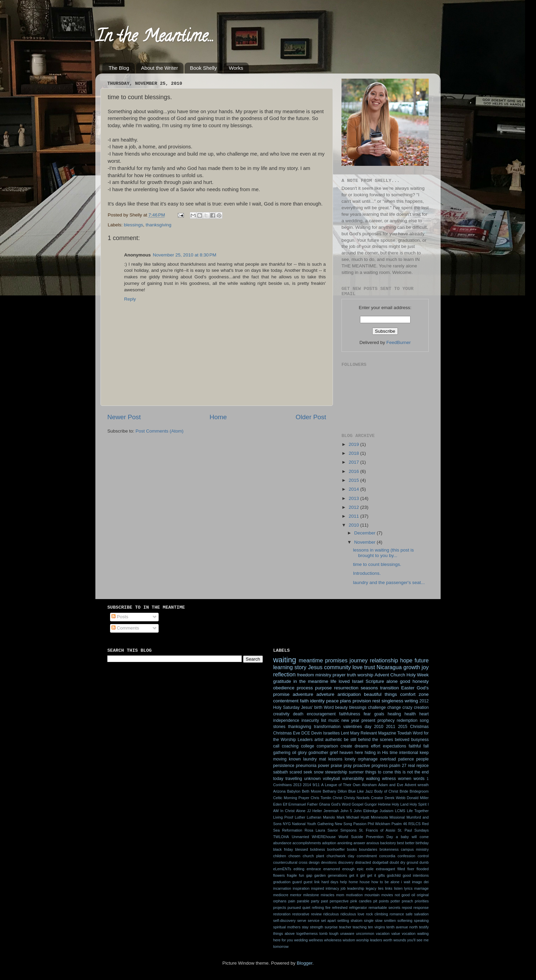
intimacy (332, 888)
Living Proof (283, 817)
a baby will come (412, 837)
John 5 (346, 811)
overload (388, 759)
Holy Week (418, 675)
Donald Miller (418, 798)
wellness (316, 940)
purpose (324, 688)
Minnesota (379, 817)
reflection (284, 674)
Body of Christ (386, 791)
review (316, 914)
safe (409, 914)
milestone (311, 895)
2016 (354, 471)
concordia (387, 856)
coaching (290, 746)
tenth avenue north (402, 927)
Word (329, 707)
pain (292, 901)
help (344, 882)
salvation (421, 914)
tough (334, 933)
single (369, 921)
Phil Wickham (379, 824)
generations (337, 875)
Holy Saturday (286, 707)
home (353, 882)
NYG (287, 824)
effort (376, 746)
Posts (120, 617)
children (280, 856)
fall (426, 746)
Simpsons (349, 830)
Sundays (421, 830)
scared (296, 772)
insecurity (310, 720)
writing (411, 701)
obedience (284, 688)
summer (356, 772)
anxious (373, 843)
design (314, 862)
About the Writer (160, 68)
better (410, 843)
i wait (406, 882)
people (423, 759)
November (365, 542)
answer (359, 843)
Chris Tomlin (321, 798)
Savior (333, 830)
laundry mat (315, 759)
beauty (341, 707)
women (405, 779)
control (423, 856)
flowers (279, 875)
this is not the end (412, 772)
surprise (331, 927)
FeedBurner (398, 342)
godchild (394, 875)
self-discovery (284, 921)
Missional (397, 817)
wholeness (333, 940)
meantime (311, 660)
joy (425, 667)
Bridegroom (419, 791)
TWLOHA (281, 837)
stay (305, 927)
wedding (301, 940)
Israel (358, 681)
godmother (318, 753)
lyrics (408, 888)
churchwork (336, 856)
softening (405, 921)
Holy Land (400, 804)
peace (332, 701)
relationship (384, 660)
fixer (411, 869)
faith (304, 701)
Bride (404, 791)
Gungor (371, 804)
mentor (296, 895)
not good (402, 895)
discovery (346, 862)
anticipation (349, 694)
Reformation (292, 830)
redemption (407, 720)
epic (360, 869)
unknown (313, 779)
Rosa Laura (315, 830)
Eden (277, 804)
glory (302, 753)
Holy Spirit (418, 804)
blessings (133, 225)
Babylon (294, 791)
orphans (280, 901)
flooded (423, 869)
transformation (327, 727)
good (405, 681)
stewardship (336, 772)
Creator (377, 798)
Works (236, 68)
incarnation (282, 888)
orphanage (368, 759)
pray (348, 766)
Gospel (358, 804)
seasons (369, 688)
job (343, 888)
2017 (354, 462)
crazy (407, 707)
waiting (285, 660)
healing (394, 714)
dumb (424, 862)
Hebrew (384, 804)
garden (320, 875)
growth (412, 667)
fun (301, 875)
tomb (323, 933)
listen (398, 888)
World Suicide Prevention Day (366, 837)
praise (337, 766)
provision (362, 701)
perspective (339, 901)
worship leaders (369, 940)
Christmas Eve (287, 733)
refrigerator (358, 908)
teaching (360, 927)
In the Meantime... (155, 38)
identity (317, 701)
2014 (354, 489)
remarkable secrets (384, 908)
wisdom (349, 940)
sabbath (280, 772)
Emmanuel (297, 804)
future (422, 660)
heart (424, 714)
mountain (372, 895)
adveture (326, 694)
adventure (303, 694)
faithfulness (350, 714)
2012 (354, 507)
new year (350, 720)
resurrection (346, 688)
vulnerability (353, 779)
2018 (354, 453)
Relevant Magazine (378, 733)
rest (376, 701)
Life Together (418, 811)
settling (343, 921)
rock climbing (377, 914)
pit (375, 901)
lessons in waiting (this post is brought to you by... (384, 553)
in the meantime (311, 681)
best (400, 843)
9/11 (316, 785)
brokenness (389, 849)
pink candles (361, 901)
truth (352, 675)
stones (279, 727)
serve (301, 921)
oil (413, 895)
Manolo (329, 817)
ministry (323, 675)
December (365, 533)
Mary (355, 733)
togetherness (307, 933)
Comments (125, 628)
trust (369, 667)
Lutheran (314, 817)
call (276, 746)
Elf (285, 804)
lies (381, 888)
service (313, 921)
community (337, 667)
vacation (383, 933)
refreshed (340, 908)
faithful (415, 746)
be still (350, 740)
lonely (350, 759)
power (324, 766)
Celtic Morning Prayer (291, 798)
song (424, 720)
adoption (329, 843)
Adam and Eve (391, 785)
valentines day (357, 727)
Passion (360, 824)
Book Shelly (203, 68)
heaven (346, 753)
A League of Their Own (341, 785)
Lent (345, 733)
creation (421, 707)
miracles (327, 895)
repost (407, 908)
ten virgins (376, 927)
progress (380, 766)
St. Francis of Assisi (377, 830)
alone (392, 681)
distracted (363, 862)
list (324, 720)
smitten (390, 921)
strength (317, 927)
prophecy (386, 720)
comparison (327, 746)
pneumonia (306, 766)
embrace (314, 869)
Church (398, 675)
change (394, 707)
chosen (294, 856)
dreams (361, 746)
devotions (329, 862)
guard (297, 882)
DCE (306, 733)
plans (346, 701)
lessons (335, 759)
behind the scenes (375, 740)
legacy (371, 888)
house (365, 882)
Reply (130, 299)
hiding (370, 753)
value (396, 933)
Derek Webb (395, 798)
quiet (306, 908)
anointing (345, 843)
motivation (354, 895)
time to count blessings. (377, 564)
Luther (300, 817)
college (307, 746)
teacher (345, 927)
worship (366, 675)
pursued (294, 908)
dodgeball (380, 862)
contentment (286, 701)
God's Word (341, 804)
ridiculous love (352, 914)
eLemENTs (282, 869)
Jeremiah (331, 811)
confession (406, 856)
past (324, 901)
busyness (420, 740)
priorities (422, 901)
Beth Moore (312, 791)
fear (367, 714)
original (423, 895)
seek (308, 772)
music (334, 720)
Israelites (331, 733)
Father (312, 804)
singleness (392, 701)
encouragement (321, 714)
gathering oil (285, 753)
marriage (421, 888)
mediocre (281, 895)
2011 (354, 516)
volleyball (331, 779)
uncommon (365, 933)
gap (309, 875)
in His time (387, 753)
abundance (282, 843)
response (421, 908)
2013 (354, 498)
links (389, 888)
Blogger (305, 963)
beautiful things (380, 694)
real (412, 766)
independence (286, 720)
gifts (381, 875)
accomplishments (307, 843)
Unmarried (300, 837)
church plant (314, 856)
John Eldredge (366, 811)
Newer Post (124, 417)
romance (397, 914)
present (368, 720)
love (358, 667)
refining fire (321, 908)
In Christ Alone (293, 811)
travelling (294, 779)
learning (283, 667)
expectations (394, 746)
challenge (377, 707)
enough (348, 869)
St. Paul (405, 830)
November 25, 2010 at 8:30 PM (185, 255)
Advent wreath (417, 785)
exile (370, 869)
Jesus (315, 667)
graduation (282, 882)
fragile (292, 875)
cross (303, 862)
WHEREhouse (324, 837)
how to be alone (385, 882)
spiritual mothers (287, 927)
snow (319, 772)
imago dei (420, 882)
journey (359, 660)
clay (351, 856)
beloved (402, 740)
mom (340, 895)
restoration (282, 914)
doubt (394, 862)
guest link (312, 882)
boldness (317, 849)
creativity (281, 714)
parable (303, 901)
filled (401, 869)
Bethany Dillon (335, 791)
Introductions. (367, 573)
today (278, 779)
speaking (421, 921)
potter (395, 901)
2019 (354, 444)
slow (379, 921)
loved (344, 681)
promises (336, 660)
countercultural (285, 862)
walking (373, 779)
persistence (284, 766)
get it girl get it (363, 875)
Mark (341, 817)
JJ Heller (314, 811)
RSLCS (415, 824)
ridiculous (331, 914)
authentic (333, 740)
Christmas (419, 727)
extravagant (385, 869)
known (295, 759)
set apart (328, 921)
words (419, 779)
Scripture (375, 681)
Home (218, 417)
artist (319, 740)
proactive (361, 766)
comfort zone (414, 694)
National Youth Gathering (313, 824)
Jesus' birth (312, 707)
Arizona (279, 791)
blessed (302, 849)
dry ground (409, 862)
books (352, 849)
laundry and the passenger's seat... (389, 582)
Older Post (311, 417)
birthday (422, 843)
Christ (337, 798)
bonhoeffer (336, 849)
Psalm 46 (399, 824)
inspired (318, 888)
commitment (367, 856)
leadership (356, 888)
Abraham (369, 785)
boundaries (368, 849)
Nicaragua (389, 667)
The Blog (119, 68)
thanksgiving (158, 225)
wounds (400, 940)
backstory (388, 843)
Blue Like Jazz (361, 791)
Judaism (387, 811)
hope (406, 660)
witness (389, 779)
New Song (343, 824)
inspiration (301, 888)
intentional (409, 753)
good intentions (416, 875)
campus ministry (415, 849)
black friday (283, 849)
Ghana (324, 804)
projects (280, 908)
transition (390, 688)
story (300, 667)
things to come (379, 772)
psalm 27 (398, 766)
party (315, 901)
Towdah (404, 733)
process (305, 688)
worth (388, 940)
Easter (408, 688)
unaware (347, 933)
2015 (354, 480)
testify (424, 927)
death (298, 714)
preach (407, 901)
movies (387, 895)
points (384, 901)
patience (406, 759)
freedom (306, 675)
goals (379, 714)
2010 (354, 525)
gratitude (282, 681)
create (346, 746)
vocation (408, 933)
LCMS (400, 811)
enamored (332, 869)
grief (334, 753)
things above (284, 933)
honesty (421, 681)
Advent (382, 675)
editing (299, 869)
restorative (301, 914)
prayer (339, 675)
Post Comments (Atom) (160, 431)
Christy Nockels (357, 798)
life (333, 681)
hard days (330, 882)
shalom (356, 921)
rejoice (423, 766)
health (410, 714)
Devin (317, 733)
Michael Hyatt (358, 817)
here (359, 753)
